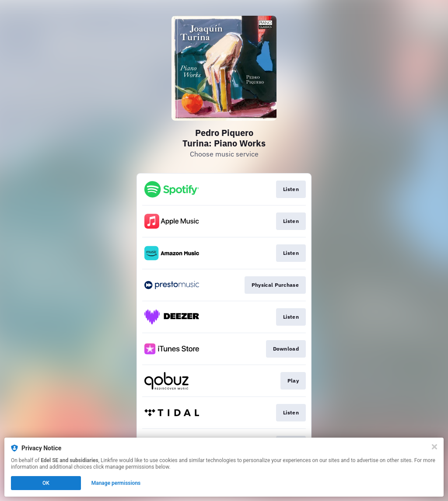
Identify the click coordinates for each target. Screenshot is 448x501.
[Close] (434, 447)
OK (46, 483)
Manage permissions (116, 483)
